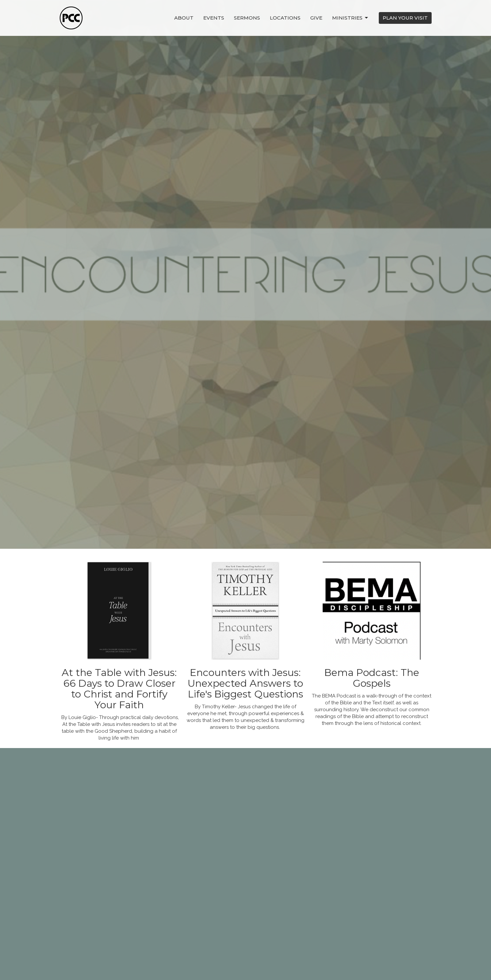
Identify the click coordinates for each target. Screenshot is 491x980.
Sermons (247, 18)
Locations (285, 18)
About (184, 18)
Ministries (351, 18)
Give (316, 18)
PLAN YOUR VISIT (405, 18)
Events (214, 18)
